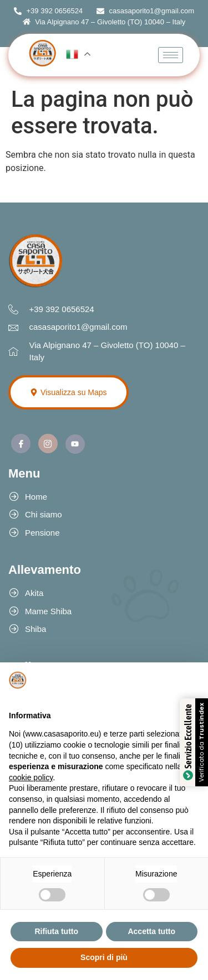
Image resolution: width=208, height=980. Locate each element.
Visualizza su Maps (69, 392)
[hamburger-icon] (171, 55)
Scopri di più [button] (104, 957)
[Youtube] (75, 444)
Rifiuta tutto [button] (56, 931)
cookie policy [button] (31, 777)
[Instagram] (48, 444)
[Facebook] (21, 444)
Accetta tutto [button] (151, 931)
